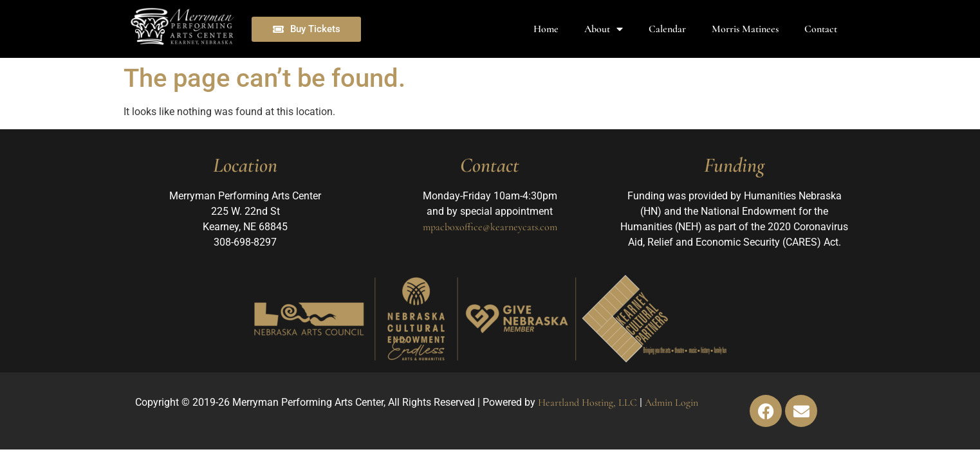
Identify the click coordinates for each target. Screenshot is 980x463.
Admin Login (671, 403)
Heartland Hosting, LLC (587, 403)
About (604, 29)
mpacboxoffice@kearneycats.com (490, 227)
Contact (821, 29)
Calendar (667, 29)
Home (546, 29)
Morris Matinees (745, 29)
